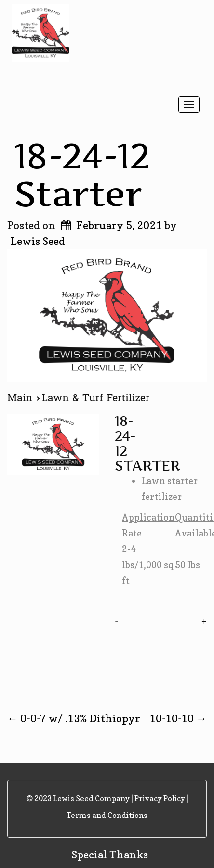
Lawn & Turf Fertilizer (96, 398)
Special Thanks (110, 855)
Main (22, 398)
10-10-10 (178, 718)
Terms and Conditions (107, 815)
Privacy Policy (160, 798)
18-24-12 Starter (82, 174)
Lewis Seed (38, 241)
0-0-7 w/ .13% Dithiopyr (74, 718)
